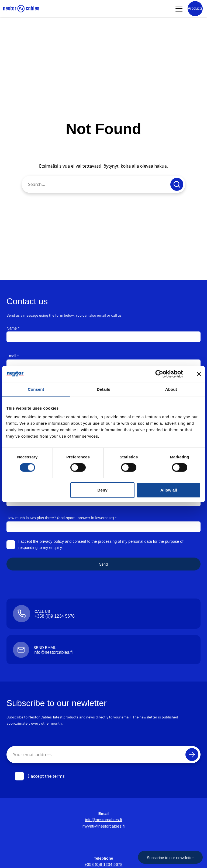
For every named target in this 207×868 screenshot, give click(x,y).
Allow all (169, 490)
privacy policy (51, 541)
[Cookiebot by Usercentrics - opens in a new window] (163, 374)
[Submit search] (177, 184)
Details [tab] (103, 389)
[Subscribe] (192, 755)
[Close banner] (199, 374)
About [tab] (171, 389)
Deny (103, 490)
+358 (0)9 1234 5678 (103, 864)
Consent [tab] (36, 389)
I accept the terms (40, 776)
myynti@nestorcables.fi (104, 826)
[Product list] (195, 9)
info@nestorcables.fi (104, 820)
